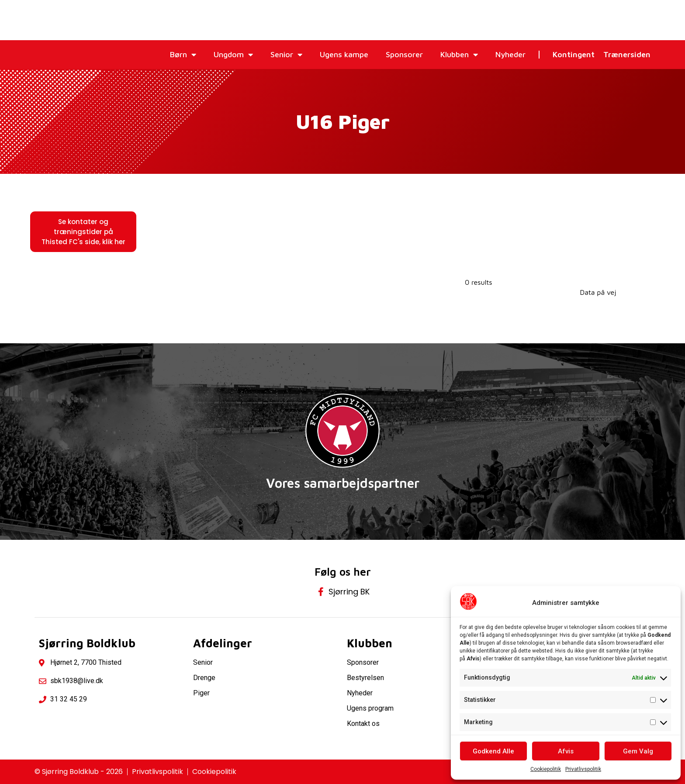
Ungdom (233, 55)
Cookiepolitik (546, 769)
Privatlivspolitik (583, 769)
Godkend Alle (493, 751)
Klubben (459, 55)
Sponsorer (404, 54)
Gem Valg (638, 751)
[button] (83, 232)
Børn (183, 55)
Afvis (566, 751)
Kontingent (574, 54)
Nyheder (510, 54)
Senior (286, 55)
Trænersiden (627, 54)
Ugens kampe (344, 54)
